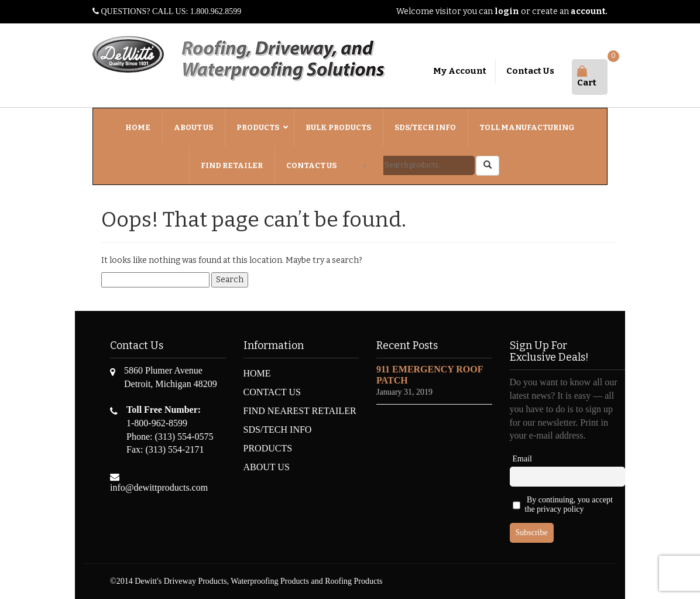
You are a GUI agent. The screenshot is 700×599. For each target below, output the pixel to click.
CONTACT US (272, 392)
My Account (460, 71)
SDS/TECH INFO (278, 429)
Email (522, 459)
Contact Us (530, 71)
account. (589, 11)
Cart (587, 77)
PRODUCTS (268, 448)
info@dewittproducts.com (159, 487)
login (507, 11)
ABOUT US (267, 467)
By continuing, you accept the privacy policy (563, 505)
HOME (257, 373)
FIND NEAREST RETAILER (300, 411)
